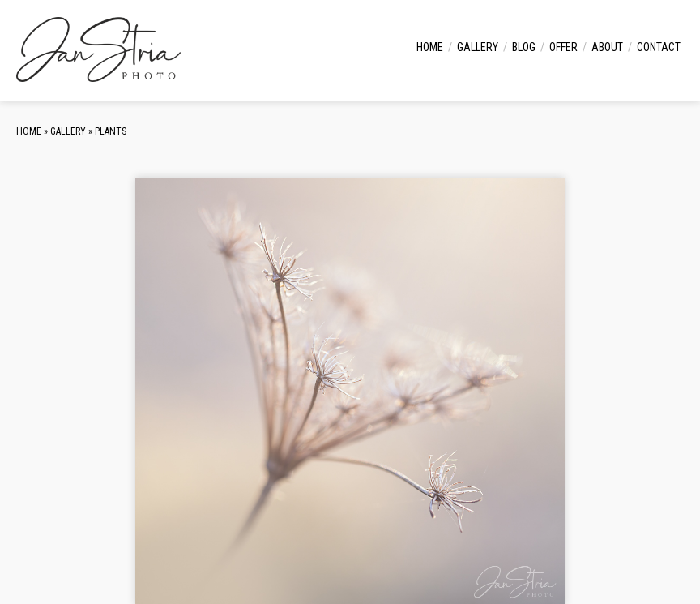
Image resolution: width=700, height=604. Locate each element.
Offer (563, 47)
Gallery (478, 47)
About (607, 47)
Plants (111, 131)
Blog (524, 47)
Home (430, 47)
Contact (659, 47)
